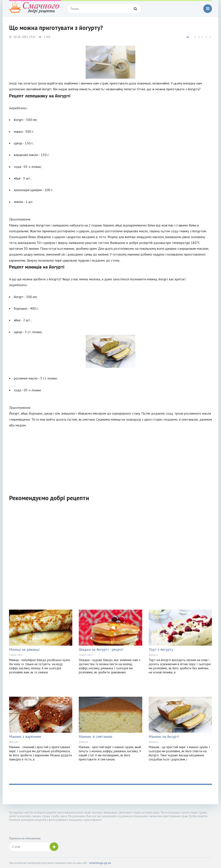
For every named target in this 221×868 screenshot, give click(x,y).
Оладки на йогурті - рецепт (101, 649)
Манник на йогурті (164, 737)
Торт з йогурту (161, 649)
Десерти (153, 655)
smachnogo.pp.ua (100, 863)
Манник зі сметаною (96, 737)
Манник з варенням (25, 737)
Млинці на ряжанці (24, 649)
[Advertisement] (110, 458)
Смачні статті (16, 655)
